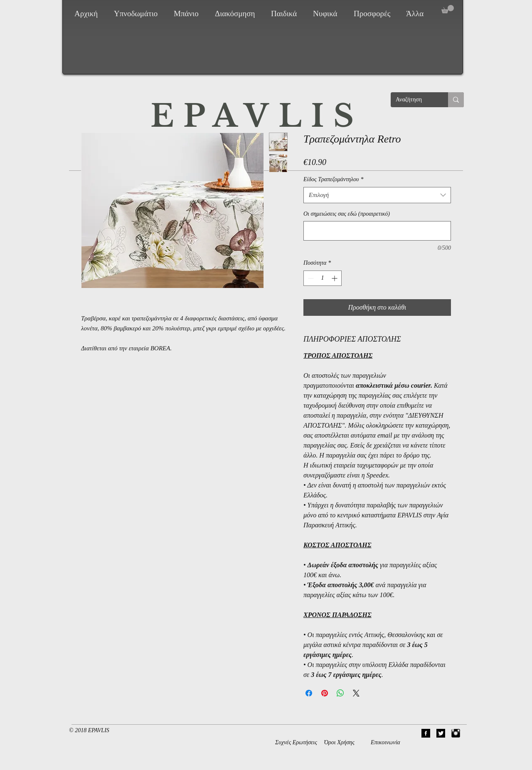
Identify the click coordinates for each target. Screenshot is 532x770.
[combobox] (377, 195)
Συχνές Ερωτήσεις (296, 742)
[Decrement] (310, 278)
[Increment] (335, 278)
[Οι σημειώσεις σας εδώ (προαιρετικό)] (377, 231)
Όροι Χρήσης (339, 742)
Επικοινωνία (385, 742)
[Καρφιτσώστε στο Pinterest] (325, 693)
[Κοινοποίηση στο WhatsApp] (340, 693)
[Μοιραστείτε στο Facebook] (309, 693)
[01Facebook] (426, 733)
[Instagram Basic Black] (456, 733)
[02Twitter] (441, 733)
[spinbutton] (323, 278)
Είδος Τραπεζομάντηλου (333, 179)
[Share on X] (356, 693)
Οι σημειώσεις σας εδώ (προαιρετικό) (347, 214)
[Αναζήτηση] (413, 100)
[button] (138, 14)
